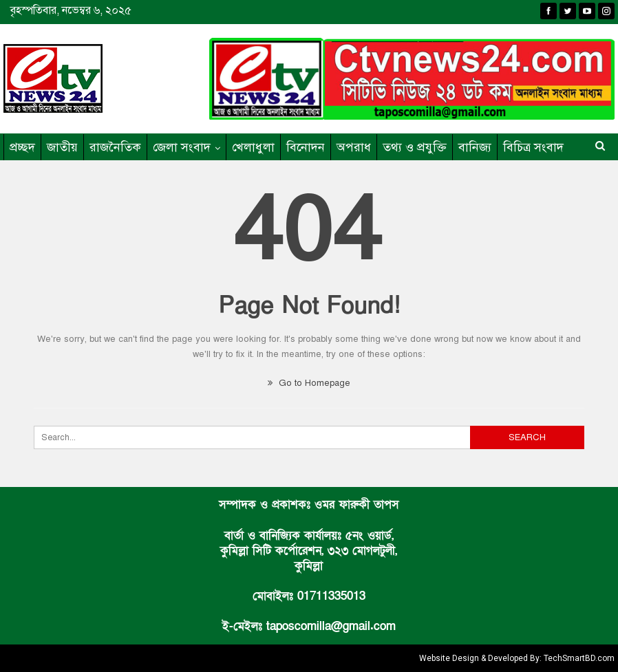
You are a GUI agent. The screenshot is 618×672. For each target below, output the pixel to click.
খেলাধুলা (253, 147)
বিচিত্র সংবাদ (533, 147)
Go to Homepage (309, 383)
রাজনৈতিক (115, 147)
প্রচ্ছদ (22, 147)
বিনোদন (306, 147)
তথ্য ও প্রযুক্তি (415, 147)
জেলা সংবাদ (182, 147)
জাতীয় (62, 147)
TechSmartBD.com (579, 658)
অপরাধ (354, 147)
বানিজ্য (475, 147)
